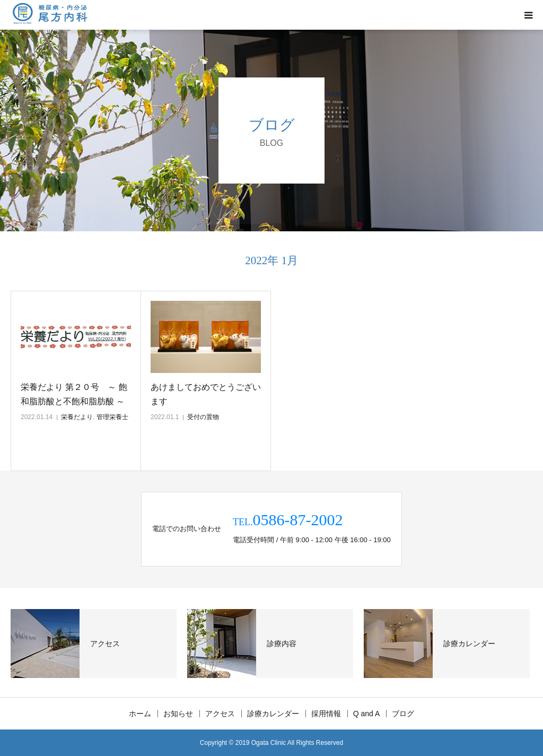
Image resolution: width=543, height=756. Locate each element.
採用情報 (326, 714)
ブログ (403, 714)
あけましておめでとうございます (206, 394)
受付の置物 (203, 417)
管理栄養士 (112, 417)
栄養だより (77, 417)
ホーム (140, 714)
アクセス (220, 714)
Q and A (367, 714)
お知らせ (178, 714)
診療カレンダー (273, 714)
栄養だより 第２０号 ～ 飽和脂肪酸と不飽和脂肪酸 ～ (74, 394)
